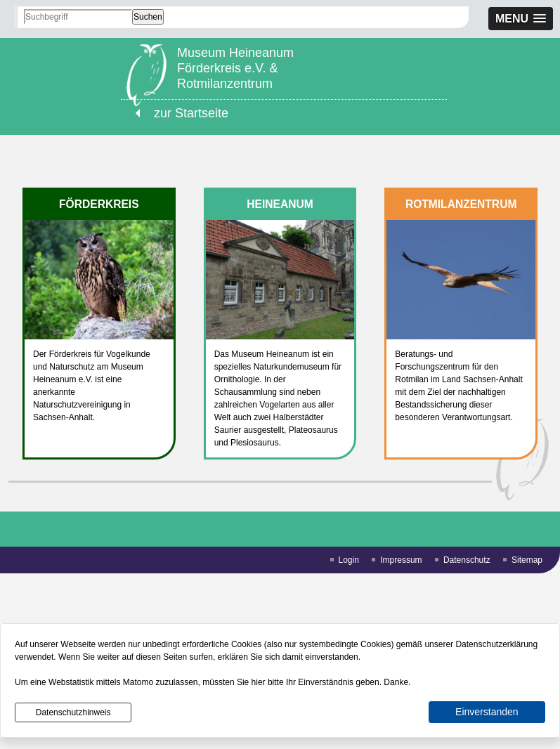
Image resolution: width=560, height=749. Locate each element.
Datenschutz (467, 560)
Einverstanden (487, 712)
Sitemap (527, 560)
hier (259, 682)
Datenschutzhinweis (73, 712)
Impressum (401, 560)
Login (349, 560)
